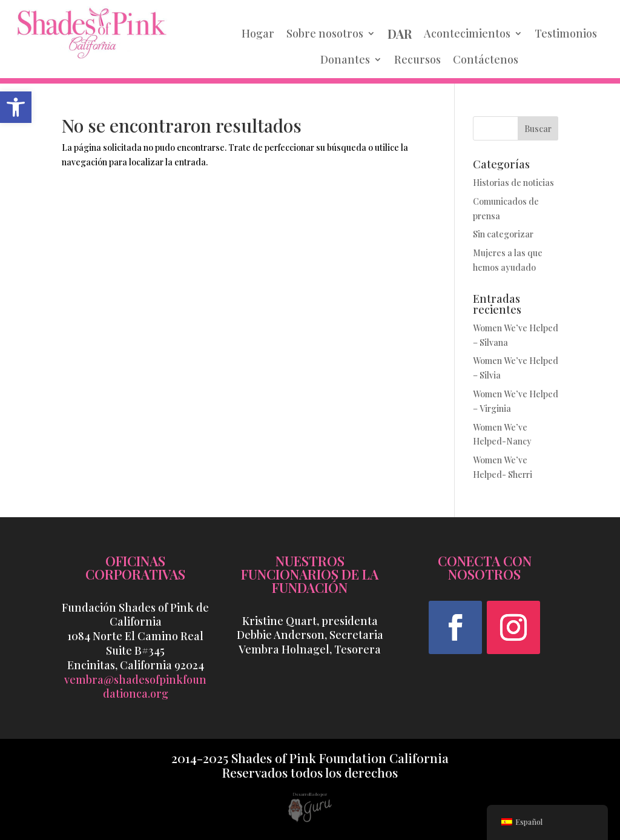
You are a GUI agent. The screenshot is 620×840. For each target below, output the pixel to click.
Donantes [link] (345, 59)
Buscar (538, 129)
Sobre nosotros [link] (325, 33)
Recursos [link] (417, 59)
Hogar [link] (258, 33)
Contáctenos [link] (486, 59)
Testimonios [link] (566, 33)
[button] (455, 627)
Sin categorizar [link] (503, 234)
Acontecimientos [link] (467, 33)
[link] (16, 107)
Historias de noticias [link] (513, 183)
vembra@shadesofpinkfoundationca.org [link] (135, 687)
